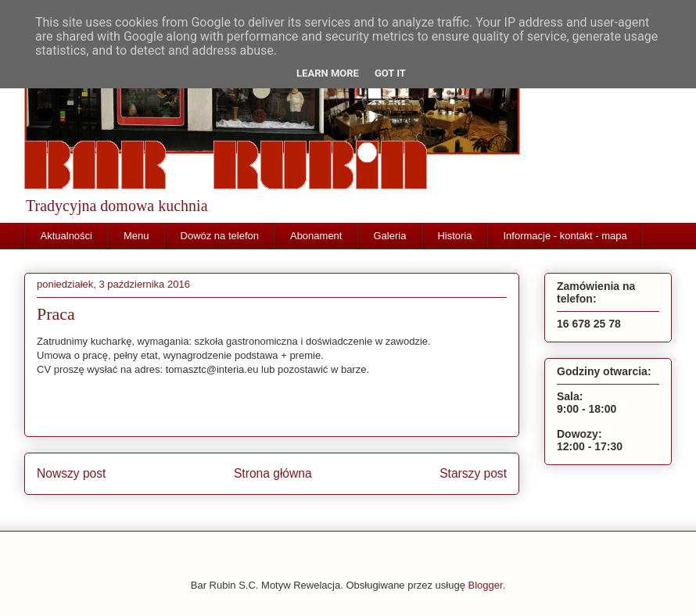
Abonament (316, 236)
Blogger (486, 585)
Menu (136, 236)
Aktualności (66, 236)
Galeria (389, 236)
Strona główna (273, 473)
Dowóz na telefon (220, 236)
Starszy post (473, 473)
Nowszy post (71, 473)
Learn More (328, 73)
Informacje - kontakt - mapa (565, 236)
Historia (454, 236)
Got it (390, 73)
